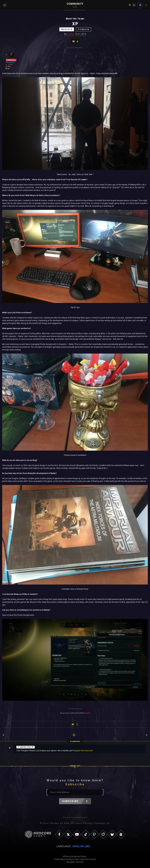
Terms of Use (60, 823)
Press (44, 823)
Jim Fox (88, 713)
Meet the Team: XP (26, 747)
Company (84, 29)
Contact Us (102, 823)
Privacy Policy (82, 823)
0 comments (75, 741)
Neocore (67, 29)
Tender (71, 34)
